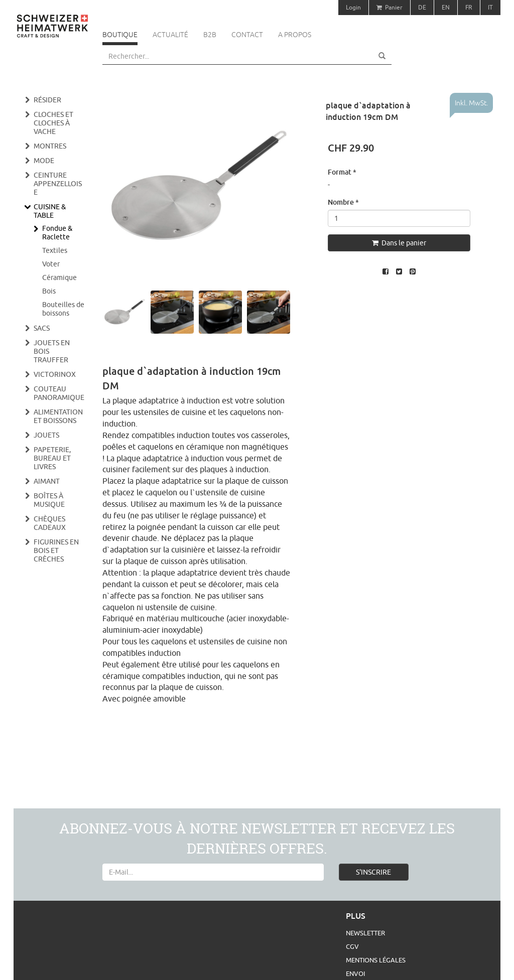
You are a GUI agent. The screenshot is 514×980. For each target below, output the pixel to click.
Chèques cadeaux (50, 523)
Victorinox (55, 374)
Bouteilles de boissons (63, 309)
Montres (50, 146)
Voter (51, 264)
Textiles (55, 250)
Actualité (170, 35)
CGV (352, 946)
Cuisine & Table (50, 211)
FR (469, 7)
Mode (44, 161)
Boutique (120, 35)
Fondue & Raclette (57, 233)
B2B (210, 35)
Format (342, 172)
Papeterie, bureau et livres (52, 458)
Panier (390, 7)
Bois (49, 291)
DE (422, 7)
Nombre (343, 202)
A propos (295, 35)
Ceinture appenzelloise (58, 184)
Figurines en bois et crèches (56, 550)
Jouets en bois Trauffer (52, 351)
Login (353, 7)
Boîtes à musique (49, 500)
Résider (47, 100)
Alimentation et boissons (58, 416)
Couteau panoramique (59, 393)
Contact (247, 35)
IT (490, 7)
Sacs (42, 328)
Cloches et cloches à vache (53, 123)
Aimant (47, 481)
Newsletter (365, 933)
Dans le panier (399, 243)
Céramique (59, 277)
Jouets (46, 435)
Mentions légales (376, 960)
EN (446, 7)
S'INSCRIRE (373, 872)
